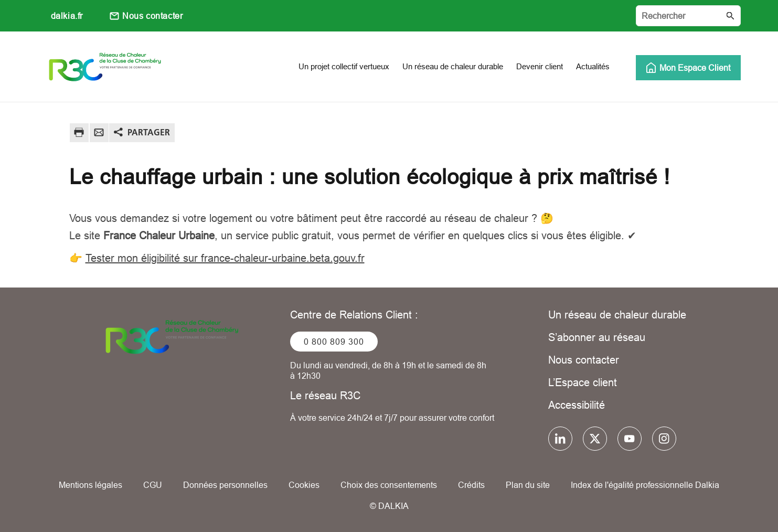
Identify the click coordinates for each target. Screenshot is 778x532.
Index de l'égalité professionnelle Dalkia (645, 485)
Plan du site (528, 485)
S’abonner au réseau (597, 337)
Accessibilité (577, 405)
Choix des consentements (389, 485)
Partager (149, 132)
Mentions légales (90, 485)
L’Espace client (583, 382)
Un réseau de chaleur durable (617, 315)
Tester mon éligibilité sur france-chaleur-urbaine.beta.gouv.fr (225, 258)
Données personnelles (225, 485)
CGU (153, 485)
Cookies (304, 485)
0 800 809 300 (334, 342)
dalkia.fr (67, 16)
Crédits (471, 485)
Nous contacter (152, 16)
